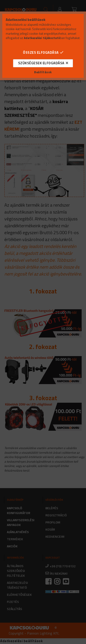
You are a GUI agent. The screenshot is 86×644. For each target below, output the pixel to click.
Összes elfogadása (41, 52)
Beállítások (43, 72)
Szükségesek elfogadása (41, 63)
